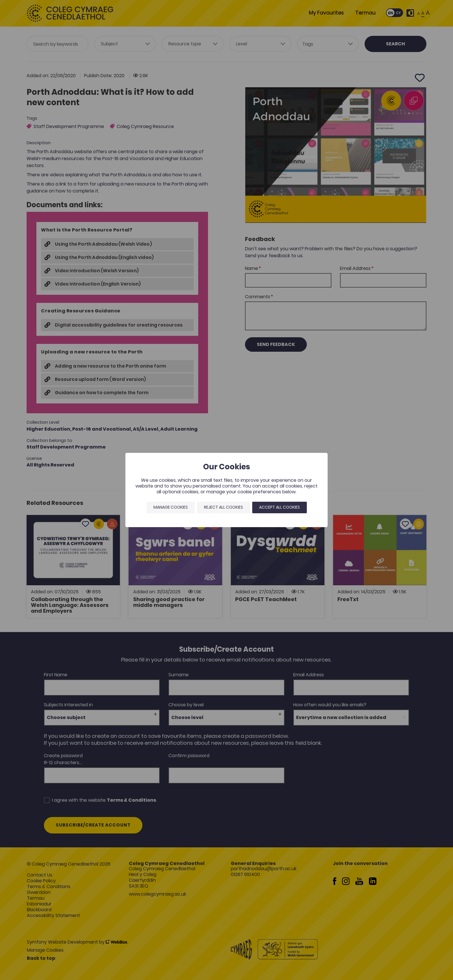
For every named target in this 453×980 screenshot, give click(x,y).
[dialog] (226, 490)
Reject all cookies (223, 507)
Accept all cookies (280, 507)
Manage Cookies (171, 507)
